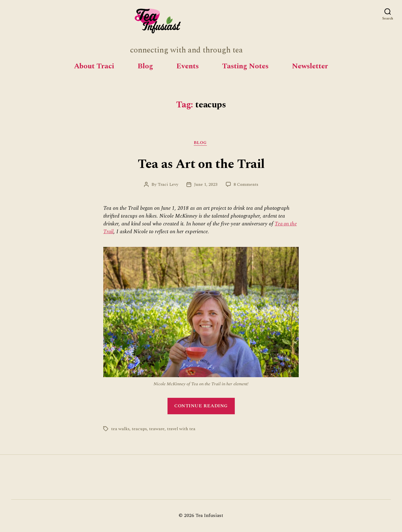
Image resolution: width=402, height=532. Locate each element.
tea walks (120, 430)
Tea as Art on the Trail (201, 164)
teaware (158, 430)
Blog (145, 66)
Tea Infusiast (210, 516)
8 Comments (247, 185)
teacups (140, 430)
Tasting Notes (245, 66)
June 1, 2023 (206, 185)
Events (188, 66)
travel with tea (182, 430)
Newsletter (310, 66)
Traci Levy (167, 185)
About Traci (94, 66)
